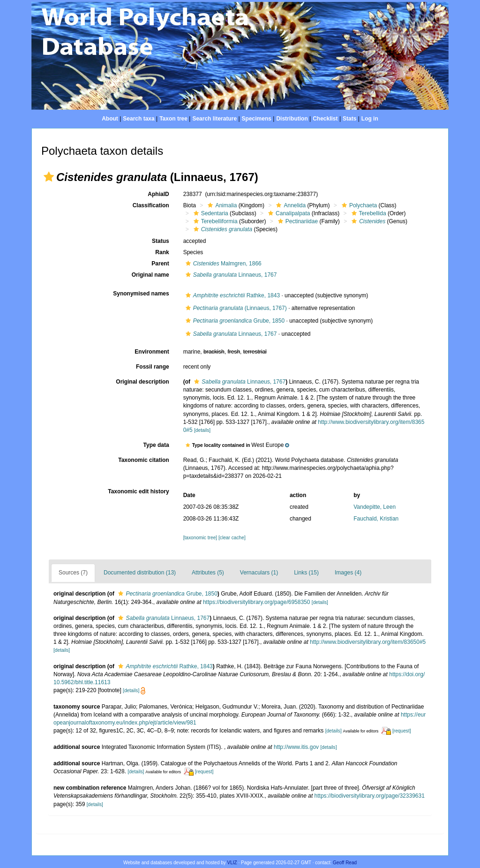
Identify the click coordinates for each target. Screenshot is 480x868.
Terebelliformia (214, 221)
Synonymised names (141, 294)
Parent (160, 264)
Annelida (290, 205)
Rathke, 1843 (232, 295)
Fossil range (153, 367)
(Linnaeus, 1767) (235, 308)
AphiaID (158, 194)
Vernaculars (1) (259, 573)
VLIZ (232, 863)
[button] (49, 177)
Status (161, 241)
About (110, 119)
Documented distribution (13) (140, 573)
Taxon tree (173, 119)
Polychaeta (358, 205)
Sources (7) (73, 573)
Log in (370, 119)
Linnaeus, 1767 (230, 275)
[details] (202, 430)
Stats (349, 119)
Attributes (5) (208, 573)
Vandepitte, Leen (375, 507)
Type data (156, 445)
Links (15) (306, 573)
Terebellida (368, 213)
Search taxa (139, 119)
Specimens (257, 119)
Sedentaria (210, 213)
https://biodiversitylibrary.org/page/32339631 (370, 796)
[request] (402, 731)
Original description (142, 382)
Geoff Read (345, 863)
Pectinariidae (297, 221)
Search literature (214, 119)
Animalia (221, 205)
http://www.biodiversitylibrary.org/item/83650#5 (368, 642)
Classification (151, 205)
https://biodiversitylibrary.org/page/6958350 (257, 602)
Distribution (292, 119)
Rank (162, 252)
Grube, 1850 (234, 321)
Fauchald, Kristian (376, 519)
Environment (152, 352)
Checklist (325, 119)
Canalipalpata (288, 213)
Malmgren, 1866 (222, 264)
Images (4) (348, 573)
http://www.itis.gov (296, 747)
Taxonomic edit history (138, 491)
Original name (150, 275)
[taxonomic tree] (200, 538)
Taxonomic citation (143, 460)
